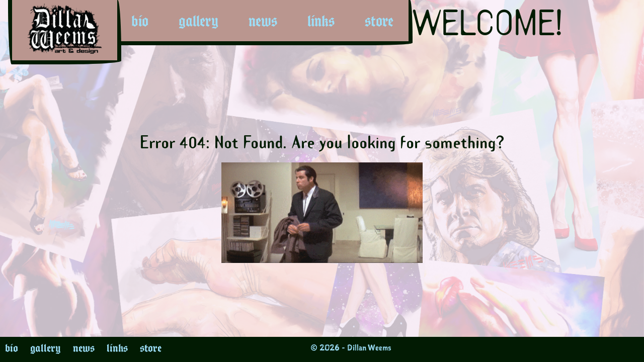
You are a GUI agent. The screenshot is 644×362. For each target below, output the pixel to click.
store (379, 21)
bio (140, 21)
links (321, 21)
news (263, 21)
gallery (198, 21)
